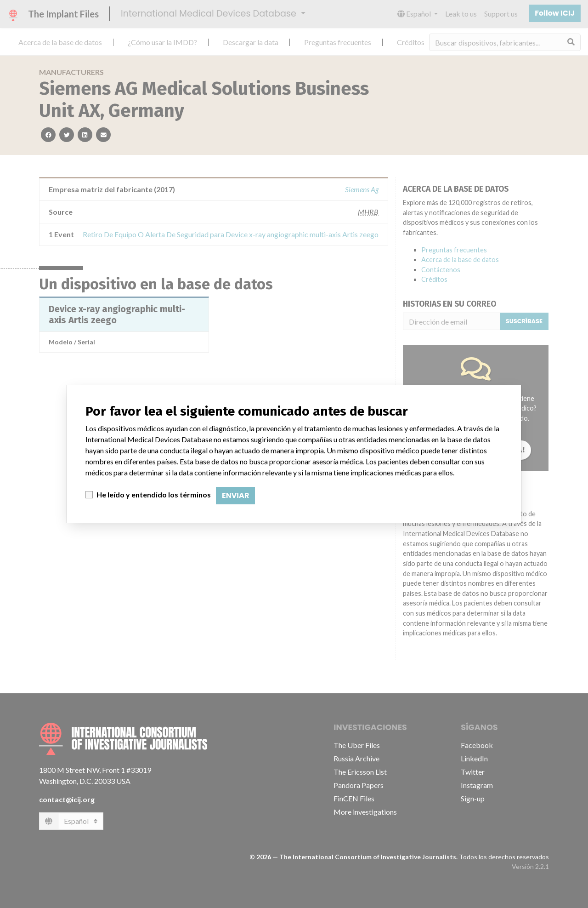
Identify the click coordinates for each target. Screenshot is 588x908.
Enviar (235, 495)
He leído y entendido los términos (154, 494)
